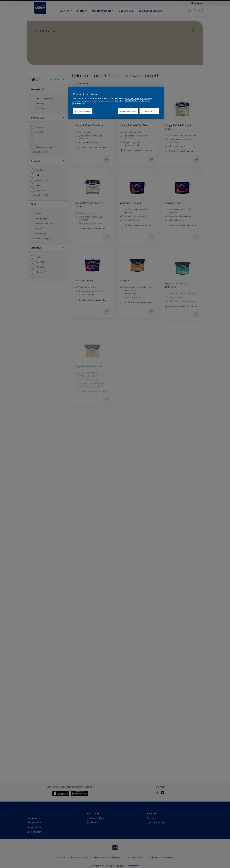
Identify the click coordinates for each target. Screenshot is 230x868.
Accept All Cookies (128, 111)
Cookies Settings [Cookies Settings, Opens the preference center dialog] (83, 111)
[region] (116, 103)
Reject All (149, 111)
